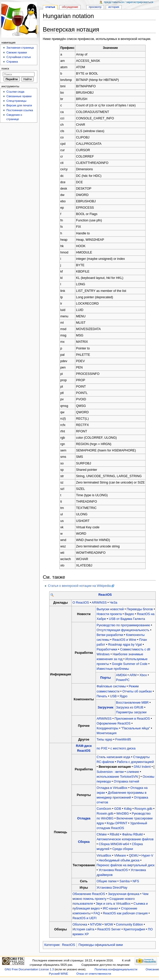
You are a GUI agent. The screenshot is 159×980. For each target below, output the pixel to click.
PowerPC (123, 680)
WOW (109, 925)
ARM (133, 675)
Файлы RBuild (132, 834)
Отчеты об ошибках (137, 691)
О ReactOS (81, 603)
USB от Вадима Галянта (127, 619)
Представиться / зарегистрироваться (129, 2)
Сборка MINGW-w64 (114, 844)
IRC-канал (110, 908)
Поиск (5, 68)
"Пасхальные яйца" (136, 728)
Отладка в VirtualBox (112, 788)
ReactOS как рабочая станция (125, 913)
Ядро (124, 696)
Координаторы (107, 728)
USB (113, 696)
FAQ (97, 913)
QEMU (134, 856)
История (114, 7)
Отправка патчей (126, 782)
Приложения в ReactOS (132, 719)
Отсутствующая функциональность (123, 630)
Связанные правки (19, 96)
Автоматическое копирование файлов (125, 839)
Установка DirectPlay (112, 888)
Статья (50, 7)
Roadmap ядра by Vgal (125, 645)
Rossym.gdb (143, 809)
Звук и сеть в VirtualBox (113, 904)
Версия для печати (19, 105)
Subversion (105, 772)
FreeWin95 (123, 740)
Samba (125, 881)
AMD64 (121, 675)
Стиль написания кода (113, 757)
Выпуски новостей (110, 609)
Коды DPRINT (117, 823)
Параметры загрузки (131, 712)
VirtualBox (104, 856)
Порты (105, 678)
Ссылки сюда (15, 92)
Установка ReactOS (113, 870)
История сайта (83, 929)
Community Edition (129, 925)
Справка (12, 62)
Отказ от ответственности (94, 974)
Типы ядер (104, 740)
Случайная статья (19, 57)
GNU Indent (142, 767)
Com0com (104, 809)
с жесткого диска (123, 748)
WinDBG (123, 814)
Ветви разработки (110, 635)
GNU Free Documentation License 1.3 (29, 969)
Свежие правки (17, 52)
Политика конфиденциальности (116, 969)
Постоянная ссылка (20, 110)
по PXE (102, 748)
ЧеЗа (113, 603)
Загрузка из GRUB (130, 707)
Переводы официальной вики (101, 945)
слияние (133, 772)
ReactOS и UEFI (85, 918)
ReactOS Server (109, 929)
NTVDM (96, 925)
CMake (102, 834)
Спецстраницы (16, 101)
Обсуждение (70, 7)
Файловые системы (111, 686)
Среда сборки (123, 849)
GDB (118, 809)
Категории (52, 945)
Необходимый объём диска (119, 860)
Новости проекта (109, 614)
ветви (120, 772)
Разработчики (107, 649)
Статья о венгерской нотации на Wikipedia (79, 586)
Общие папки (107, 881)
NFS (136, 881)
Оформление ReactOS (114, 723)
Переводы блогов (140, 609)
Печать (102, 696)
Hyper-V (147, 856)
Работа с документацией (135, 762)
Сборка (84, 842)
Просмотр (95, 7)
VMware (120, 856)
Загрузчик (105, 707)
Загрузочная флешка (124, 894)
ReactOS (105, 595)
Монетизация (107, 733)
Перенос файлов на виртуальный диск (126, 865)
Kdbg (128, 809)
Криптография (134, 929)
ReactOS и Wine (124, 640)
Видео (129, 614)
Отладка (84, 818)
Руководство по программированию (123, 625)
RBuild (114, 834)
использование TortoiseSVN (117, 777)
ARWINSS (99, 603)
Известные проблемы (113, 669)
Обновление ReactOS (89, 894)
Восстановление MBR (132, 703)
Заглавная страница (20, 48)
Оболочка (80, 925)
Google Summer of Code (130, 664)
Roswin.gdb (105, 814)
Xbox (143, 675)
